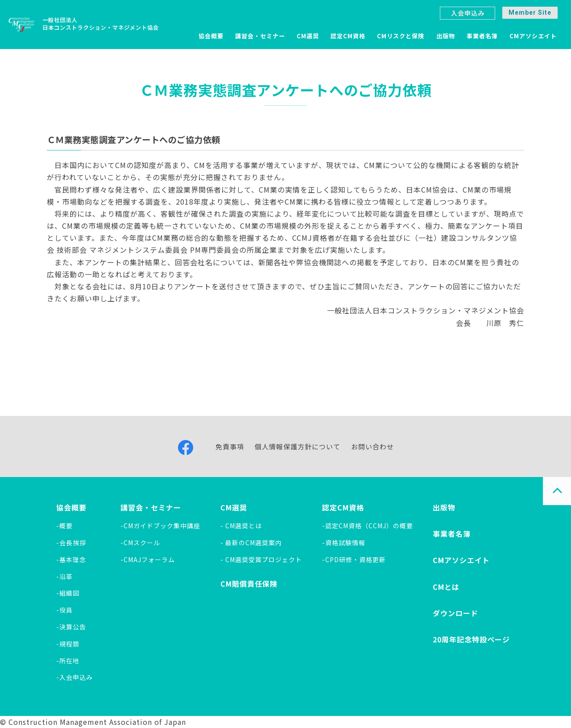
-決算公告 (71, 627)
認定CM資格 (348, 36)
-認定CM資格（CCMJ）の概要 (368, 526)
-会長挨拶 (71, 543)
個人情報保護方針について (298, 446)
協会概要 (211, 36)
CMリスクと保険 (401, 36)
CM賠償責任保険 (249, 584)
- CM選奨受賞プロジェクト (261, 559)
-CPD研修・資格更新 (354, 559)
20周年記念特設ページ (471, 639)
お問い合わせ (372, 446)
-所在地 (68, 661)
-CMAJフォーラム (148, 559)
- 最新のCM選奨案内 (251, 543)
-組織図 (68, 593)
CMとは (446, 587)
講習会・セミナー (260, 36)
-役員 (64, 610)
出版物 (446, 36)
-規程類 (68, 644)
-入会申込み (74, 677)
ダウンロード (455, 613)
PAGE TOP (557, 491)
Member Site (530, 12)
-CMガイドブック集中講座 (160, 526)
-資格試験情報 (344, 543)
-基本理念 (71, 559)
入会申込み (468, 13)
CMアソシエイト (533, 36)
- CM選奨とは (241, 526)
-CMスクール (140, 543)
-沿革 (64, 576)
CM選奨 (308, 36)
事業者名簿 (482, 36)
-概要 (64, 526)
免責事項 (230, 446)
